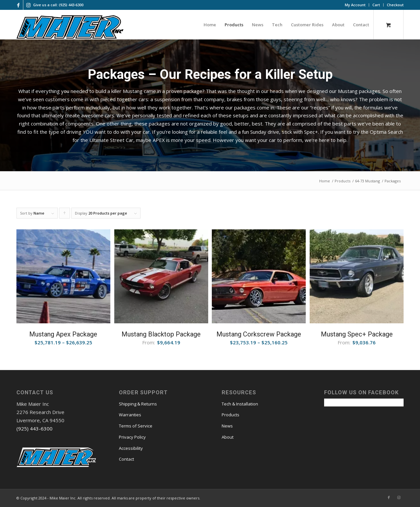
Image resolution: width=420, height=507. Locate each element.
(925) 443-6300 (34, 428)
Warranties (130, 415)
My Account (355, 5)
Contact (126, 459)
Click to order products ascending (65, 215)
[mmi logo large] (70, 28)
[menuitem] (355, 5)
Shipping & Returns (138, 404)
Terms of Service (136, 426)
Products (231, 415)
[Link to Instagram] (28, 5)
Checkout (395, 5)
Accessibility (131, 448)
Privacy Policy (132, 437)
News (227, 426)
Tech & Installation (240, 404)
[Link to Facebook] (18, 5)
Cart (376, 5)
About (228, 437)
